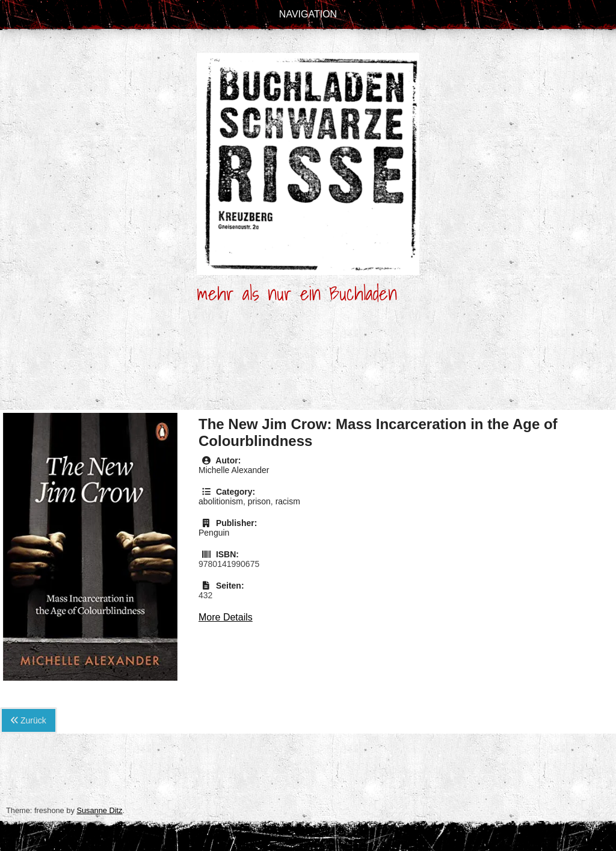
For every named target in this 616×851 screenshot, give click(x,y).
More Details (226, 617)
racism (288, 501)
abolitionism (221, 501)
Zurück (29, 720)
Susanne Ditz (99, 810)
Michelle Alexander (234, 470)
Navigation (308, 14)
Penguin (214, 533)
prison (259, 501)
